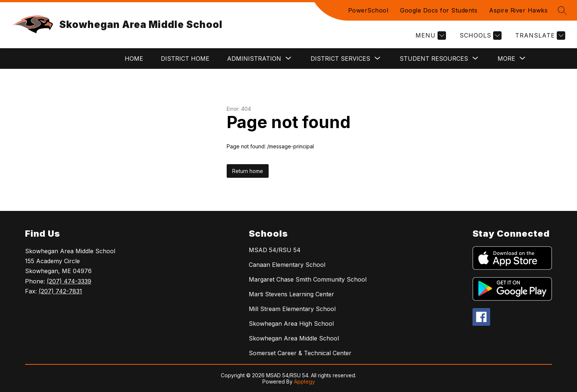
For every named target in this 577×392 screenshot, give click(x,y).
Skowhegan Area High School (291, 324)
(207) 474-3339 (69, 281)
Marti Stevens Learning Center (291, 294)
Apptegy (305, 382)
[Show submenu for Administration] (254, 59)
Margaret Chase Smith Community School (308, 279)
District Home (185, 59)
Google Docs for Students (439, 10)
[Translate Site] (539, 36)
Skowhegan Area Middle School (294, 338)
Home (134, 59)
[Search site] (562, 10)
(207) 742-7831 (60, 291)
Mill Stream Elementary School (292, 309)
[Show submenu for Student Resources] (434, 59)
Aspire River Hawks (518, 10)
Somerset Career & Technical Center (300, 353)
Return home (248, 171)
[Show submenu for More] (506, 59)
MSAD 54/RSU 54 (275, 250)
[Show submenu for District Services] (340, 59)
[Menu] (430, 36)
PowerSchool (368, 10)
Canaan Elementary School (287, 265)
